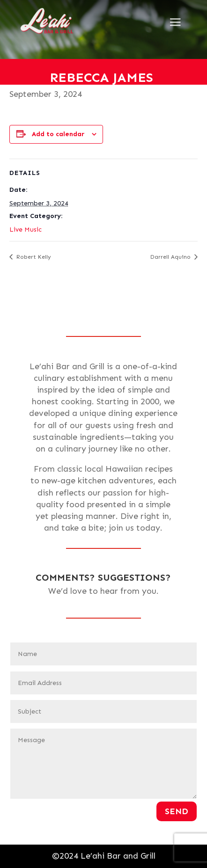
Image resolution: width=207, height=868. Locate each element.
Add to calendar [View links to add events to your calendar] (58, 134)
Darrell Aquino (171, 257)
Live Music (26, 230)
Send (177, 811)
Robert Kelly (33, 257)
